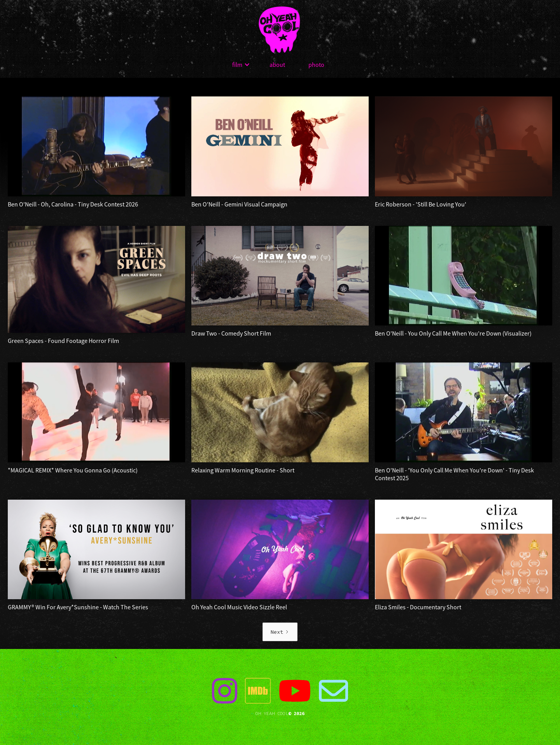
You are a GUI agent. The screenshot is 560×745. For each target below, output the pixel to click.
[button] (241, 65)
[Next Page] (280, 632)
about (277, 65)
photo (316, 65)
